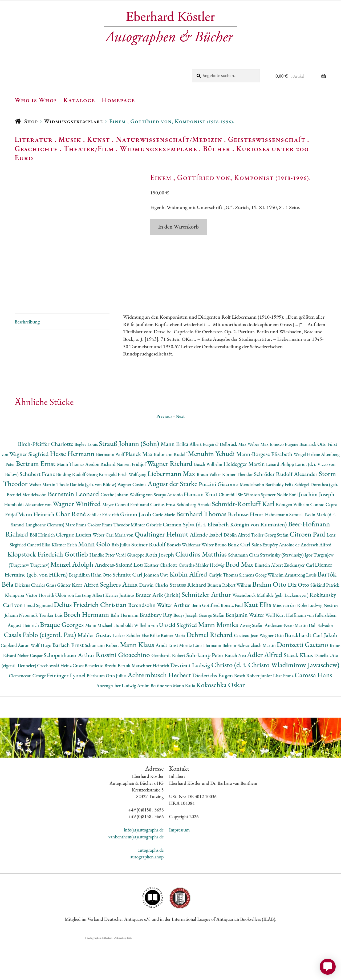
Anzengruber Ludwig (117, 726)
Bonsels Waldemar (184, 585)
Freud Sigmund (39, 645)
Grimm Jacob (136, 555)
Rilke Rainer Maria (168, 676)
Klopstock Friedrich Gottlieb (48, 594)
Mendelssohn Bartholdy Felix (267, 525)
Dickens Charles (30, 625)
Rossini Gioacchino (123, 695)
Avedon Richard (101, 504)
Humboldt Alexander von (28, 545)
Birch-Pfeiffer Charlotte (46, 484)
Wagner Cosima (132, 525)
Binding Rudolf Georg (78, 515)
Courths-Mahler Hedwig (202, 605)
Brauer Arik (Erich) (159, 635)
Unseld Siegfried (179, 665)
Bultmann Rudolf (171, 495)
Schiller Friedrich (104, 555)
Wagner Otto (272, 676)
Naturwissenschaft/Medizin (169, 139)
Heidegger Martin (245, 504)
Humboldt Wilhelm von (136, 665)
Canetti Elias (39, 585)
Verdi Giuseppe (131, 595)
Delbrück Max (234, 484)
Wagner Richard (170, 504)
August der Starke (173, 524)
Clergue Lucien (74, 575)
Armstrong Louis (301, 615)
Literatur (34, 139)
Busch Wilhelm (209, 504)
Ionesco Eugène (285, 484)
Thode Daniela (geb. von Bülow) (87, 525)
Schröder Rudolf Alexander (286, 514)
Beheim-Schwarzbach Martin (249, 685)
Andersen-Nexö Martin (287, 665)
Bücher (216, 149)
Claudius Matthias (202, 594)
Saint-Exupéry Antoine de (276, 585)
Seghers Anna (120, 624)
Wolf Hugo (42, 685)
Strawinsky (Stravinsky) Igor (287, 595)
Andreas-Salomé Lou (120, 605)
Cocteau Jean (247, 676)
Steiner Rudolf (149, 585)
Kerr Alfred (86, 625)
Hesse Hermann (73, 494)
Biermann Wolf (111, 495)
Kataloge (79, 100)
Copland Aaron (16, 685)
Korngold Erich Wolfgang (123, 515)
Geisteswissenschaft (267, 139)
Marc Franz (76, 565)
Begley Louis (87, 484)
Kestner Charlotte (161, 605)
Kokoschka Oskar (220, 725)
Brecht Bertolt (118, 706)
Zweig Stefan (252, 665)
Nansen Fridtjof (132, 504)
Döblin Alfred (237, 575)
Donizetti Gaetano (303, 685)
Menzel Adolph (72, 604)
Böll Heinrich (43, 575)
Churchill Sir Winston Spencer (248, 535)
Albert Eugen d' (205, 484)
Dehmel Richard (210, 675)
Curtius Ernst (163, 545)
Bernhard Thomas (202, 554)
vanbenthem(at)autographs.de (136, 877)
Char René (72, 554)
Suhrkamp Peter (206, 695)
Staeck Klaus (299, 695)
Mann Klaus (138, 685)
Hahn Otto (102, 615)
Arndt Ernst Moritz (174, 685)
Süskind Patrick (325, 625)
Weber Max (259, 484)
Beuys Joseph (186, 655)
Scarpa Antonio (169, 535)
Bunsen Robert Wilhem (230, 625)
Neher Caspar (31, 696)
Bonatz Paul (232, 645)
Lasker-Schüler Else (131, 676)
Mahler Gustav (95, 675)
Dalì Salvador (321, 665)
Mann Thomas (71, 504)
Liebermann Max (172, 514)
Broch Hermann (87, 655)
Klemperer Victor (22, 635)
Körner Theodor (238, 515)
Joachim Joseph (316, 535)
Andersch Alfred (316, 585)
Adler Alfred (265, 695)
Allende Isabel (207, 575)
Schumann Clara (244, 595)
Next (180, 456)
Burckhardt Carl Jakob (311, 675)
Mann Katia (184, 726)
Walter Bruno (214, 585)
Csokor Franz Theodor (109, 565)
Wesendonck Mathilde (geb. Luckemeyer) (271, 635)
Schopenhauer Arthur (70, 695)
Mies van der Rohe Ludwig (298, 645)
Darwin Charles (155, 625)
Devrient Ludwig (191, 705)
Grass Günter (59, 625)
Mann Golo (95, 584)
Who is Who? (36, 100)
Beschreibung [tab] (27, 362)
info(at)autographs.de (144, 870)
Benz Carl (239, 585)
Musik (70, 139)
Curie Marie (164, 555)
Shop (31, 121)
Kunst (98, 139)
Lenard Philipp (281, 504)
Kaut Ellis (258, 645)
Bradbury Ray (157, 655)
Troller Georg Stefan (270, 575)
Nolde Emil (288, 535)
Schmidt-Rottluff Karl (244, 544)
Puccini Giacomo (219, 524)
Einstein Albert (269, 605)
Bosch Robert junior (254, 716)
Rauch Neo (236, 696)
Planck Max (139, 494)
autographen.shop (147, 897)
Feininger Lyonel (67, 716)
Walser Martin (43, 525)
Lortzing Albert (90, 635)
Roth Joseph (160, 595)
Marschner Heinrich (151, 706)
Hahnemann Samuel (284, 555)
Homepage (118, 100)
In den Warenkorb (178, 227)
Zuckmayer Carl (299, 605)
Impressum (179, 870)
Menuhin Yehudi (212, 494)
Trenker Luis (51, 655)
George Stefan (212, 655)
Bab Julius (121, 585)
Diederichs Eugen (213, 716)
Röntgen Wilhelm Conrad (301, 545)
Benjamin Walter (245, 655)
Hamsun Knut (201, 535)
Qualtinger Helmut (162, 574)
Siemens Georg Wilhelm (262, 615)
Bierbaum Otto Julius (107, 716)
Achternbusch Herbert (160, 715)
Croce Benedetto (88, 706)
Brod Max (240, 604)
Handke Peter (103, 595)
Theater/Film (89, 149)
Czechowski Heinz (55, 706)
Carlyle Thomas (224, 615)
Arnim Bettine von (155, 726)
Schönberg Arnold (194, 545)
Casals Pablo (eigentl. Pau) (41, 675)
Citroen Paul (308, 574)
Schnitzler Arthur (207, 635)
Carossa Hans (313, 715)
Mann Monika (219, 665)
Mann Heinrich (37, 555)
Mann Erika (175, 484)
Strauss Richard (189, 625)
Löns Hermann (208, 685)
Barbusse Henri (247, 555)
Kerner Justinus (120, 635)
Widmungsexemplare (74, 121)
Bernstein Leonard (74, 534)
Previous (164, 456)
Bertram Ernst (36, 504)
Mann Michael (99, 665)
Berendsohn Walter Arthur (160, 645)
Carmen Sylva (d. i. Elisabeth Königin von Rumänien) (225, 565)
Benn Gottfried (206, 645)
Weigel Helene (307, 495)
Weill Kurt (276, 655)
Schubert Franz (38, 514)
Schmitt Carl (128, 615)
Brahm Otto (270, 624)
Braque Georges (63, 665)
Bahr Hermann (125, 655)
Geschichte (36, 149)
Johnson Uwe (157, 615)
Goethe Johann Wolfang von (127, 535)
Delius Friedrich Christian (91, 645)
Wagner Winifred (78, 544)
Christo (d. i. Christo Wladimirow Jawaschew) (275, 705)
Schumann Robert (102, 685)
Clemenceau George (28, 716)
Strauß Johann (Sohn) (130, 484)
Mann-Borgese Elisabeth (265, 494)
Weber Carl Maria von (114, 575)
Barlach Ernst (68, 685)
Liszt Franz (284, 716)
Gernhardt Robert (169, 696)
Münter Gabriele (147, 565)
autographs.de (151, 890)
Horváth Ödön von (57, 635)
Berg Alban (80, 615)
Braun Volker (209, 515)
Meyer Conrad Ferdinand (126, 545)
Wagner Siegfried (30, 494)
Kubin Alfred (189, 614)
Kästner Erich (65, 585)
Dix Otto (299, 625)
